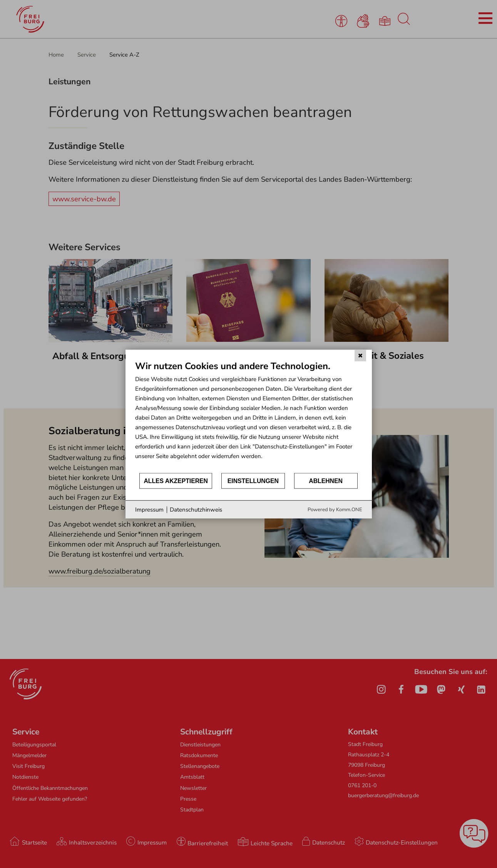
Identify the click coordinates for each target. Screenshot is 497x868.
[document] (249, 416)
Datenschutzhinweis (196, 509)
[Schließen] (360, 355)
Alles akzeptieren (176, 481)
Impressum (149, 509)
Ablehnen (326, 481)
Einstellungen (253, 481)
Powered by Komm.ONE (335, 510)
